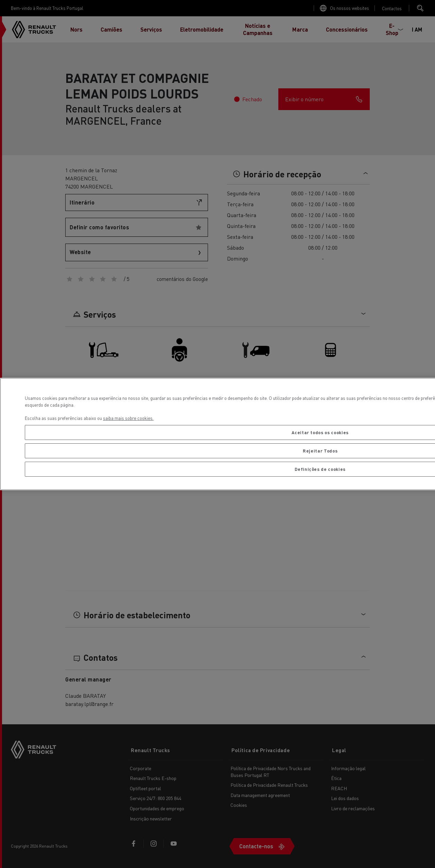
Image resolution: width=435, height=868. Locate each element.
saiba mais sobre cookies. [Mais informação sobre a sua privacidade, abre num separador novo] (128, 418)
